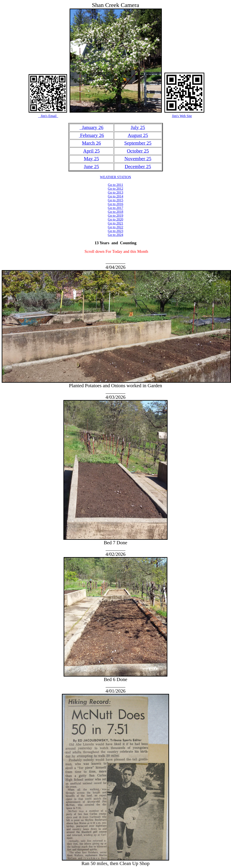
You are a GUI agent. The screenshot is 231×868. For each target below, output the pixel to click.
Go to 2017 (115, 208)
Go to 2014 (115, 196)
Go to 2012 (115, 189)
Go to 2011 (115, 185)
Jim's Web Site (182, 116)
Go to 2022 (115, 227)
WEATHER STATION (115, 177)
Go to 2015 (115, 200)
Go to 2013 (115, 192)
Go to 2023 (115, 231)
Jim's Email (48, 116)
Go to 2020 (115, 219)
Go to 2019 (115, 216)
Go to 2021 (115, 223)
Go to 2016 (115, 204)
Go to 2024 (115, 235)
